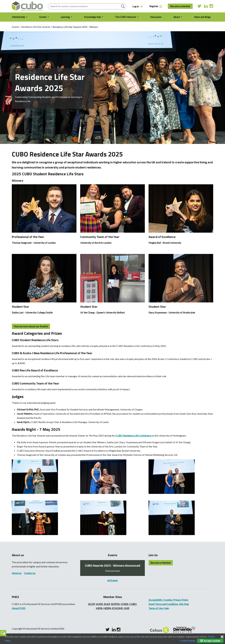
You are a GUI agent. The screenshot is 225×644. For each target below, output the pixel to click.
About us (17, 573)
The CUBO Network (126, 17)
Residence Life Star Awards (36, 27)
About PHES (19, 608)
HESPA (107, 608)
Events (43, 17)
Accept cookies (210, 641)
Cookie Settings (188, 641)
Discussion (156, 17)
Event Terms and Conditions (163, 604)
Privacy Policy (181, 600)
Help (166, 608)
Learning (65, 17)
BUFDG (115, 604)
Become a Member (161, 563)
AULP (107, 604)
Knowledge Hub (93, 17)
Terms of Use (156, 608)
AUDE (99, 604)
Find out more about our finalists (31, 326)
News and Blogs (202, 17)
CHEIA (125, 604)
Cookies (168, 600)
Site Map (184, 604)
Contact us (30, 573)
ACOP (92, 604)
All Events (112, 580)
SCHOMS (117, 608)
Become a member (180, 6)
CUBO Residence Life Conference (133, 436)
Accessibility (155, 600)
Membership (19, 17)
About (177, 17)
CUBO (133, 604)
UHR (126, 608)
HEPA (99, 608)
